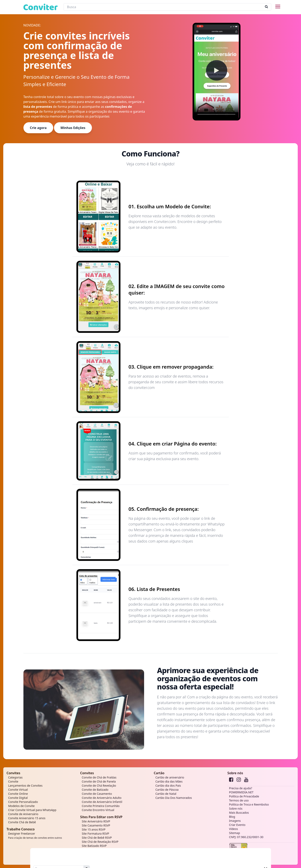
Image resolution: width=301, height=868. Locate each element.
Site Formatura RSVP (95, 834)
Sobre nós (235, 773)
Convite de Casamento (97, 794)
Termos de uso (239, 800)
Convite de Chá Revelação (99, 786)
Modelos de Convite (21, 806)
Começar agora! (172, 748)
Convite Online (18, 794)
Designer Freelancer (35, 836)
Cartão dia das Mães (169, 781)
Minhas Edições (73, 128)
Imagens (235, 821)
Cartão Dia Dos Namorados (174, 798)
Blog (232, 817)
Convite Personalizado (23, 802)
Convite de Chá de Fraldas (99, 777)
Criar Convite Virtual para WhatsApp (32, 810)
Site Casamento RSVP (96, 825)
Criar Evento (237, 825)
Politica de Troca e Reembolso (249, 804)
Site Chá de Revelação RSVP (100, 842)
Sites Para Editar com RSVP (101, 817)
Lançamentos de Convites (25, 786)
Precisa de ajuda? (241, 788)
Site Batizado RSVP (94, 846)
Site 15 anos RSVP (94, 829)
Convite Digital (18, 798)
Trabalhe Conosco (21, 829)
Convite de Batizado (95, 790)
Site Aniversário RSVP (96, 821)
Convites (13, 773)
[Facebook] (231, 780)
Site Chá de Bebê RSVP (97, 838)
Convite (13, 781)
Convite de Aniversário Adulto (102, 798)
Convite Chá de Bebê (22, 822)
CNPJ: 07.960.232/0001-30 (246, 837)
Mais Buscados (239, 813)
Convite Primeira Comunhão (101, 806)
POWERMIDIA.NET (241, 792)
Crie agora (38, 128)
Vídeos (234, 829)
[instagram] (239, 780)
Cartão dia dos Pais (168, 786)
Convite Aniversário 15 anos (27, 818)
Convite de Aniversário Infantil (102, 802)
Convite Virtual (18, 790)
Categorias (15, 777)
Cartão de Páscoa (167, 790)
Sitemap (235, 833)
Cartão (159, 773)
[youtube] (246, 780)
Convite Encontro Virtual (98, 810)
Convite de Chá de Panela (99, 781)
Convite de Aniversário (23, 814)
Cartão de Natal (166, 794)
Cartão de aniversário (170, 777)
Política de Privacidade (244, 796)
